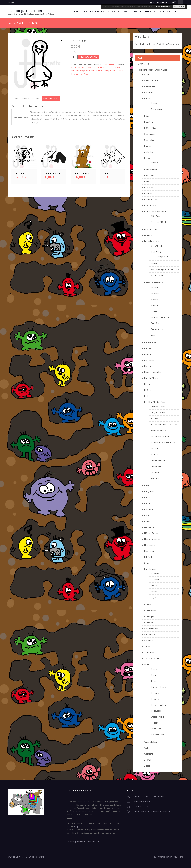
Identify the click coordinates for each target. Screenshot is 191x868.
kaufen (106, 67)
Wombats (149, 754)
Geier (153, 681)
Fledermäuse (150, 342)
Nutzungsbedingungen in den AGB (84, 841)
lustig (73, 71)
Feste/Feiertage (152, 241)
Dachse (148, 146)
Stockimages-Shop (93, 11)
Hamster (148, 366)
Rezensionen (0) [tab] (51, 98)
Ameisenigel (150, 86)
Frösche (155, 293)
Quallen (155, 311)
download (92, 67)
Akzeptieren (179, 6)
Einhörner (149, 175)
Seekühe (155, 323)
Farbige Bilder (151, 229)
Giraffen (148, 354)
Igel (146, 396)
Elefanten (149, 187)
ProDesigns (178, 857)
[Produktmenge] (74, 57)
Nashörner (149, 551)
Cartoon (84, 67)
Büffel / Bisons (151, 128)
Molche (154, 162)
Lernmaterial (143, 64)
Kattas (147, 497)
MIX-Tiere (156, 216)
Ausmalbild (75, 67)
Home (77, 11)
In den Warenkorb (89, 57)
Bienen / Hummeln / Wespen (164, 424)
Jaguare (155, 579)
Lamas (147, 521)
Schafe (147, 604)
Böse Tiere (149, 122)
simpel (108, 71)
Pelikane (155, 693)
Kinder (112, 67)
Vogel (86, 74)
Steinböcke (149, 634)
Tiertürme (149, 652)
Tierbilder (75, 74)
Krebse (154, 305)
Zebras (147, 760)
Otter (147, 563)
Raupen (155, 454)
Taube (114, 71)
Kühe (147, 515)
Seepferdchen (158, 329)
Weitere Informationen (163, 6)
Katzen (148, 503)
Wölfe (147, 748)
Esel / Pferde (150, 205)
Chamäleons (150, 134)
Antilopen (149, 92)
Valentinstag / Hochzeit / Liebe (165, 269)
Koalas (154, 103)
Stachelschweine (152, 628)
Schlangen (149, 616)
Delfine (154, 287)
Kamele (148, 485)
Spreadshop (114, 11)
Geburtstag (156, 246)
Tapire (147, 646)
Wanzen (155, 478)
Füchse (148, 348)
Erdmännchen (151, 199)
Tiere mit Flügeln (159, 222)
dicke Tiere (149, 152)
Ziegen (147, 766)
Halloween (156, 252)
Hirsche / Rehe (151, 378)
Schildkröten (150, 610)
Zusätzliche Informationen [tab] (27, 98)
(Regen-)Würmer (159, 412)
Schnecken (156, 466)
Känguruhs (149, 491)
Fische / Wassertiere (154, 283)
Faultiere (148, 235)
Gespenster (163, 256)
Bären (147, 98)
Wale (153, 335)
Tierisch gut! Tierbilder (25, 10)
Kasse (178, 11)
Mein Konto (165, 11)
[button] (62, 41)
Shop (76, 826)
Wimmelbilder (151, 742)
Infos (136, 11)
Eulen (154, 675)
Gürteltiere (149, 360)
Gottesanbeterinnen (160, 436)
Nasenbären (157, 109)
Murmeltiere (150, 545)
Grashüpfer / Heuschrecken (164, 442)
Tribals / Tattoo (151, 658)
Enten (154, 669)
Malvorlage (81, 71)
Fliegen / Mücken (159, 430)
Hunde (147, 384)
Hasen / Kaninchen (153, 372)
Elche (147, 181)
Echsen (148, 158)
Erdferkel (149, 193)
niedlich (101, 71)
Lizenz (118, 67)
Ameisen (155, 418)
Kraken (154, 299)
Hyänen (148, 390)
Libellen (155, 448)
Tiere (81, 74)
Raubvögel (156, 711)
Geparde (155, 573)
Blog (126, 11)
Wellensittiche (158, 734)
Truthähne (156, 729)
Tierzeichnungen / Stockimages (152, 70)
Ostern (154, 263)
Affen (147, 74)
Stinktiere (149, 640)
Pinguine (155, 699)
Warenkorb (150, 11)
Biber (147, 116)
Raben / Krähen (158, 705)
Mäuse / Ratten (151, 533)
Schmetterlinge (158, 460)
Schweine (149, 622)
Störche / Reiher (159, 717)
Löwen (154, 585)
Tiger (153, 597)
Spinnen (155, 472)
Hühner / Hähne (159, 687)
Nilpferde (149, 557)
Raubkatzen (150, 569)
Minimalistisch (92, 71)
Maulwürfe (149, 527)
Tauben (111, 64)
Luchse (154, 591)
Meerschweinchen (153, 539)
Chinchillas (149, 140)
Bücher (141, 58)
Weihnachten (157, 275)
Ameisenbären (151, 80)
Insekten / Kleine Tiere (155, 402)
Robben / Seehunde (160, 317)
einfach (99, 67)
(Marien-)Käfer (158, 406)
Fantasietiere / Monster (155, 211)
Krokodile (149, 509)
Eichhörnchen (151, 169)
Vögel (105, 64)
